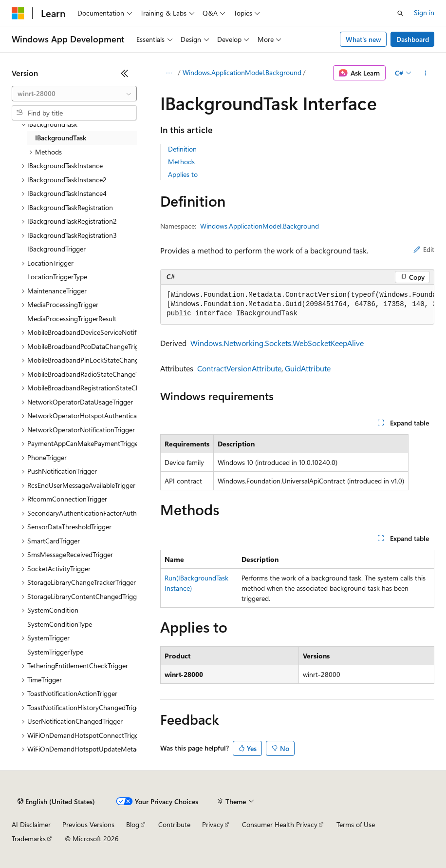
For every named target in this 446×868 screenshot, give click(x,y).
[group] (297, 305)
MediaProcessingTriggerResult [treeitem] (72, 318)
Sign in (424, 12)
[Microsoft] (18, 13)
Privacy (213, 824)
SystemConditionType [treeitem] (60, 624)
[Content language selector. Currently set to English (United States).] (56, 802)
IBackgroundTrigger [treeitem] (56, 249)
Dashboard (413, 39)
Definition (182, 149)
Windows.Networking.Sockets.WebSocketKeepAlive (277, 343)
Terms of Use (356, 824)
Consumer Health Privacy (280, 824)
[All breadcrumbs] (169, 73)
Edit (424, 249)
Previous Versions (88, 824)
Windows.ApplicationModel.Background (242, 72)
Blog (133, 824)
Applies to (183, 174)
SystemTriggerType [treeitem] (55, 652)
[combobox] (74, 94)
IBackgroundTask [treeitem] (61, 138)
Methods (181, 162)
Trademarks (29, 839)
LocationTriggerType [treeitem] (57, 277)
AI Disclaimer (31, 824)
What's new (363, 39)
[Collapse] (125, 73)
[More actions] (426, 73)
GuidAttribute (308, 368)
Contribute (174, 824)
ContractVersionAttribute (239, 368)
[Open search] (400, 13)
